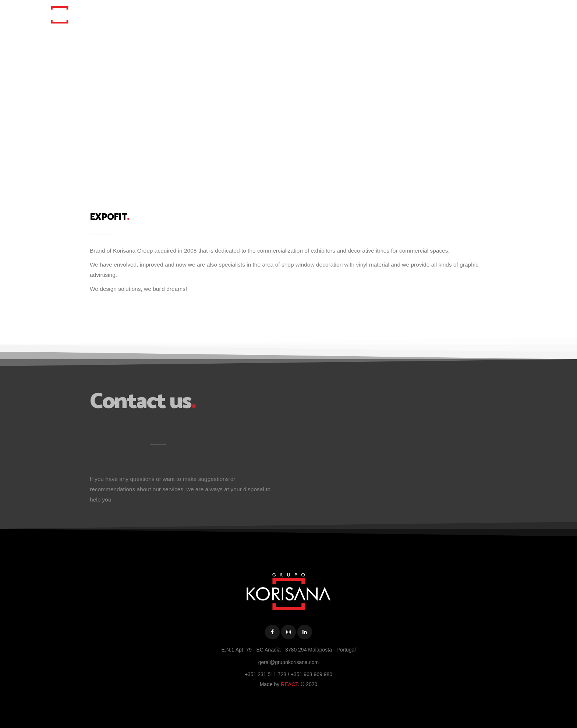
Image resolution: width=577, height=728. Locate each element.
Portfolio (407, 14)
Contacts (441, 14)
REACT (289, 684)
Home (326, 14)
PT (468, 14)
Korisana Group (364, 14)
